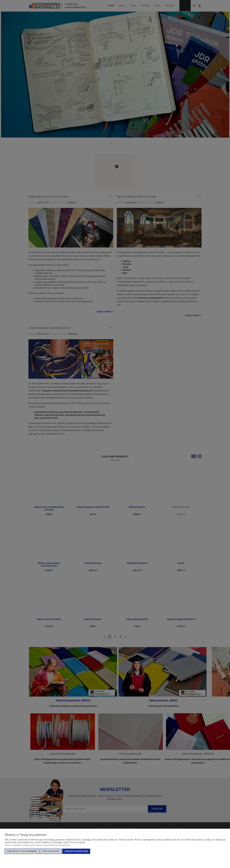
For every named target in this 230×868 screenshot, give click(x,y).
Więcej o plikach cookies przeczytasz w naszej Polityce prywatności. (38, 845)
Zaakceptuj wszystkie (76, 851)
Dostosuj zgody (51, 851)
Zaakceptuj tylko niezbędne (22, 851)
